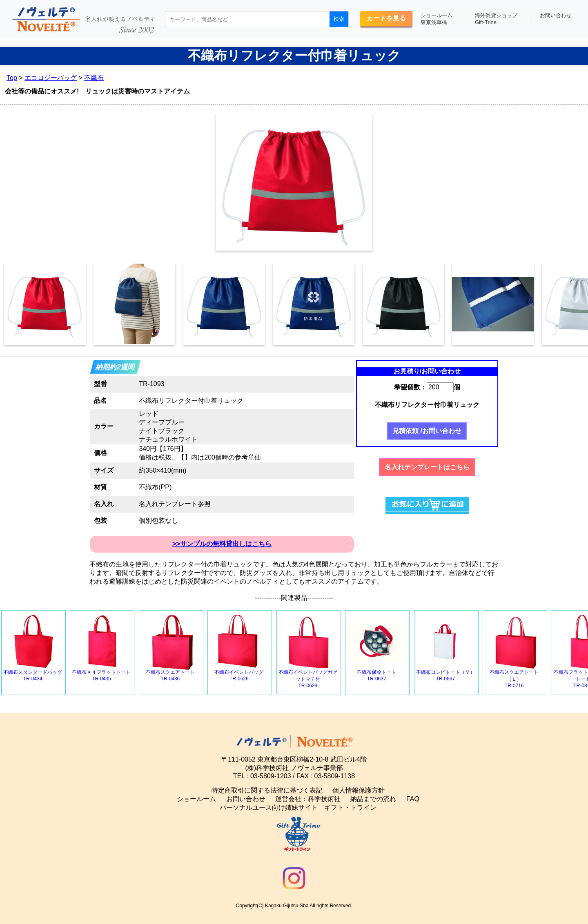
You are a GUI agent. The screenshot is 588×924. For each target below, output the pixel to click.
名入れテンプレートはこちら (427, 467)
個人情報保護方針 (359, 790)
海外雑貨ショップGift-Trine (496, 19)
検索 (339, 19)
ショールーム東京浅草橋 (437, 19)
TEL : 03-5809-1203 (262, 776)
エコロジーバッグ (51, 78)
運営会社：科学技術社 (308, 799)
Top (12, 78)
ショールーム (196, 799)
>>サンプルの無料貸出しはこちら (222, 544)
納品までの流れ (373, 799)
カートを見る (386, 18)
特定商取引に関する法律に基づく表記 (267, 790)
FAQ (413, 799)
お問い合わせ (556, 15)
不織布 (94, 78)
